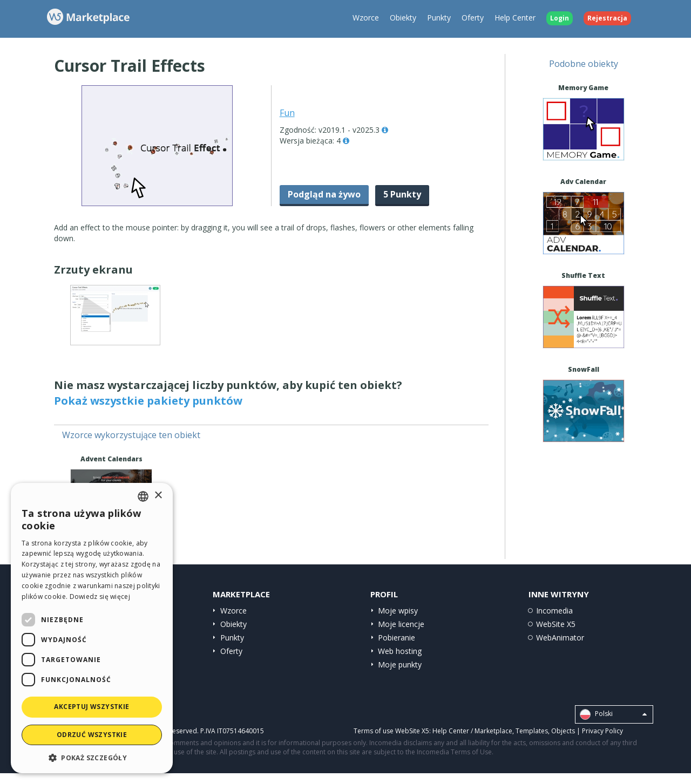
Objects (563, 731)
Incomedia (554, 611)
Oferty (473, 18)
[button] (92, 757)
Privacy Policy (602, 731)
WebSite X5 (556, 624)
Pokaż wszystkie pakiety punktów (148, 401)
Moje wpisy (398, 611)
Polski (613, 714)
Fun (287, 113)
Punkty (439, 18)
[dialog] (92, 628)
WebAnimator (560, 638)
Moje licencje (401, 624)
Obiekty (403, 18)
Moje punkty (400, 664)
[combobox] (143, 496)
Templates (532, 731)
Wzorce (366, 18)
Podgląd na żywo (324, 194)
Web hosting (400, 651)
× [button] (158, 496)
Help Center (515, 18)
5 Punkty (402, 194)
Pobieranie (397, 638)
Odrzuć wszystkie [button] (92, 735)
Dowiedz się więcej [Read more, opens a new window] (100, 596)
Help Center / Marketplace (472, 731)
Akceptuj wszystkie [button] (92, 707)
